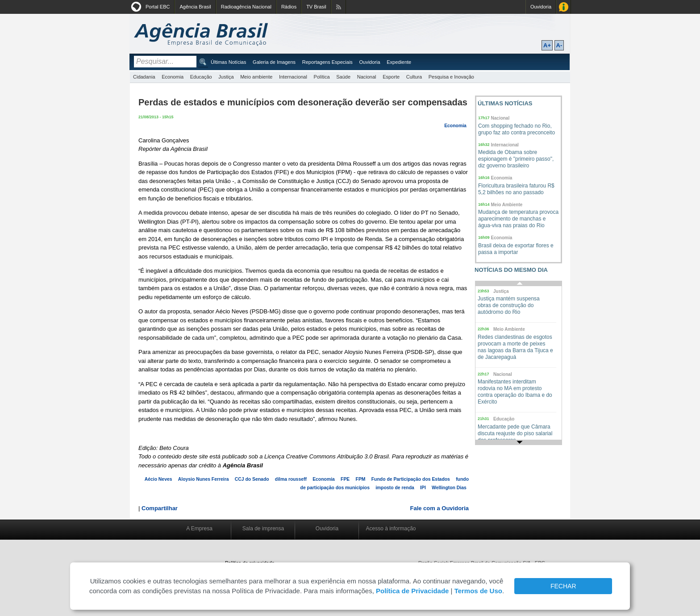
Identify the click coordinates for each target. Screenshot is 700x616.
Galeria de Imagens (274, 62)
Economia (173, 77)
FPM (361, 479)
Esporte (391, 77)
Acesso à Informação (564, 7)
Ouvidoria (541, 7)
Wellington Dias (449, 488)
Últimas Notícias (228, 62)
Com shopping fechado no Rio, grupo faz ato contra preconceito (517, 129)
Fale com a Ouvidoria (440, 508)
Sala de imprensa (263, 529)
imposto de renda (395, 488)
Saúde (343, 77)
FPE (345, 479)
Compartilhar (160, 508)
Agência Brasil (195, 7)
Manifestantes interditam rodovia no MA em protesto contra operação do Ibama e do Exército (515, 392)
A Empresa (199, 529)
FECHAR (563, 586)
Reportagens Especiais (327, 62)
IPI (423, 488)
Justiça (226, 77)
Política (322, 77)
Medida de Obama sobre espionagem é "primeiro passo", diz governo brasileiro (516, 159)
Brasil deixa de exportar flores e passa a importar (516, 249)
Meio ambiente (256, 77)
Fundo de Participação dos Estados (411, 479)
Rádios (289, 7)
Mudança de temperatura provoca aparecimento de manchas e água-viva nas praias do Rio (518, 219)
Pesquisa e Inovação (451, 77)
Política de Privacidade (412, 591)
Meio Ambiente (507, 205)
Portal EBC (158, 7)
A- (559, 45)
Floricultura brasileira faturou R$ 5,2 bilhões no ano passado (516, 189)
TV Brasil (316, 7)
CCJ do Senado (252, 479)
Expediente (399, 62)
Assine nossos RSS (339, 7)
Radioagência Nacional (246, 7)
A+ (547, 45)
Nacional (367, 77)
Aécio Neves (158, 479)
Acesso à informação (391, 529)
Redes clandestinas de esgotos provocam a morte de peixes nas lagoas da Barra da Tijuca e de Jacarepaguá (515, 347)
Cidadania (144, 77)
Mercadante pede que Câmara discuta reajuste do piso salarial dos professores (515, 433)
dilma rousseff (291, 479)
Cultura (414, 77)
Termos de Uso (478, 591)
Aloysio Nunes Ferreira (204, 479)
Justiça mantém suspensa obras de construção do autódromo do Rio (509, 305)
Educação (201, 77)
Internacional (293, 77)
